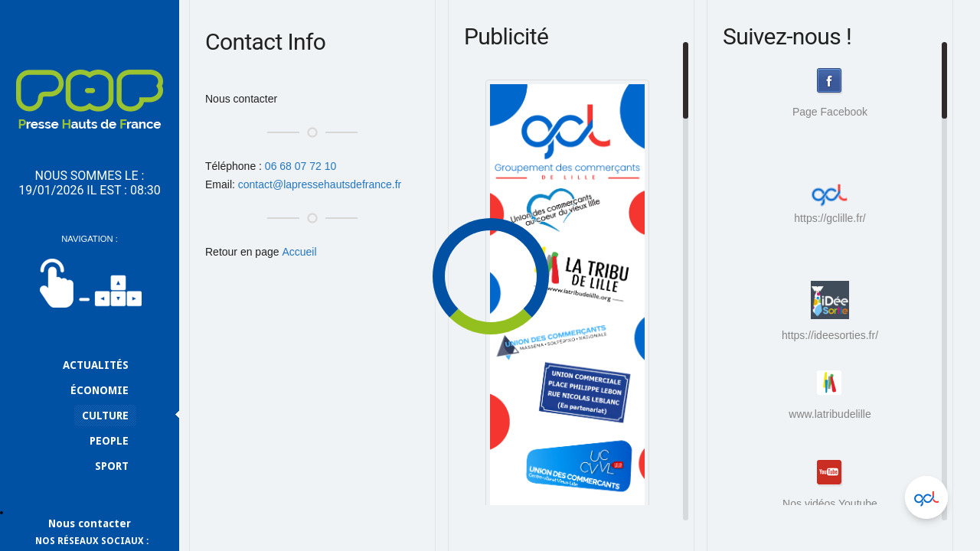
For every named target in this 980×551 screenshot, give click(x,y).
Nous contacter (90, 523)
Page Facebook (830, 112)
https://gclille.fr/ (830, 199)
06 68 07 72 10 (301, 166)
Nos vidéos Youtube (830, 504)
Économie (100, 390)
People (109, 441)
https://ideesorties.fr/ (830, 311)
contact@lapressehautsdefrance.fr (320, 184)
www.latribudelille (830, 414)
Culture (105, 416)
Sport (112, 466)
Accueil (299, 252)
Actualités (96, 365)
